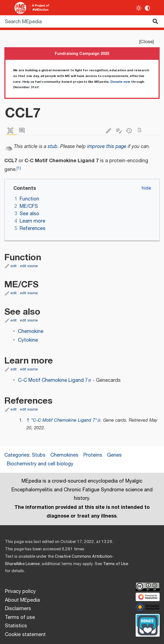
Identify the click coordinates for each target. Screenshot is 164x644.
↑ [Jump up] (28, 420)
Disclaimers (18, 609)
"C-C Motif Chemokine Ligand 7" (64, 420)
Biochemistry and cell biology (40, 464)
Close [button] (146, 42)
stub (53, 147)
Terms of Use (116, 564)
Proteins (93, 455)
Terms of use (20, 618)
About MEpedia (22, 600)
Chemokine (31, 332)
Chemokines (64, 455)
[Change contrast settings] (148, 8)
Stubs (39, 455)
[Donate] (148, 625)
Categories (17, 455)
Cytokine (28, 340)
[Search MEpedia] (82, 21)
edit (14, 266)
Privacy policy (20, 592)
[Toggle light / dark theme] (139, 8)
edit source (29, 266)
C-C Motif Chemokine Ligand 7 (53, 380)
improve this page (107, 147)
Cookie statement (25, 635)
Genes (114, 455)
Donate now (120, 82)
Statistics (16, 626)
